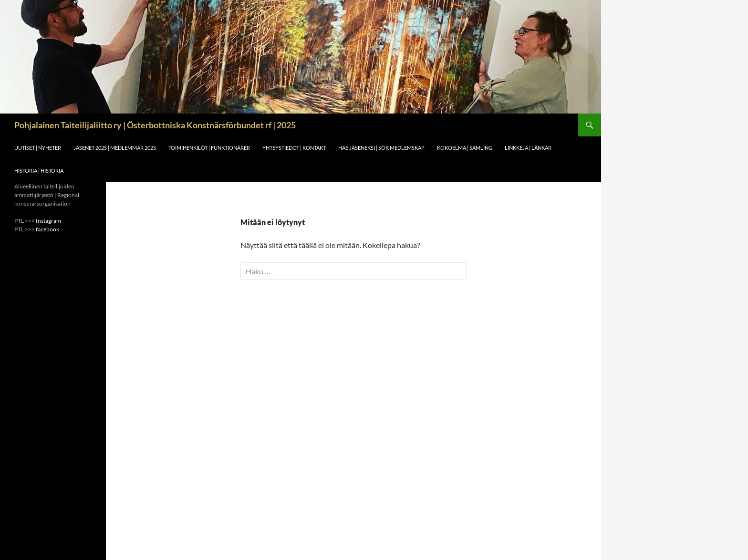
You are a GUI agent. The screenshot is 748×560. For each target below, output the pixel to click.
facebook (47, 229)
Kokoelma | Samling (465, 148)
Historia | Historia (39, 171)
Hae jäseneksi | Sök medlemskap (381, 148)
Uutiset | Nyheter (38, 148)
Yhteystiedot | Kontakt (294, 148)
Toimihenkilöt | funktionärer (209, 148)
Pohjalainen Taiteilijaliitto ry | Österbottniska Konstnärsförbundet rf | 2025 (155, 125)
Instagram (48, 221)
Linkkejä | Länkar (528, 148)
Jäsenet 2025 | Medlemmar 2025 (115, 148)
